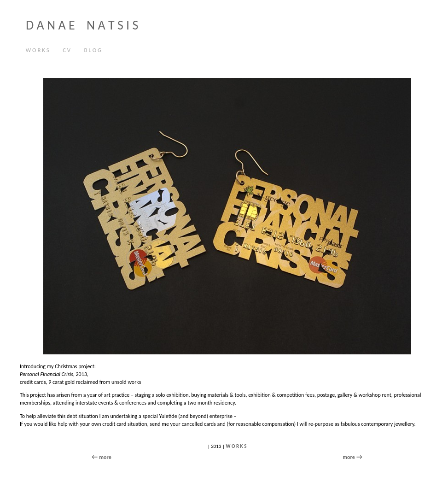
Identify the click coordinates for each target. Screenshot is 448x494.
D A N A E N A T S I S (82, 25)
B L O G (93, 50)
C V (64, 50)
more (349, 457)
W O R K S (38, 50)
